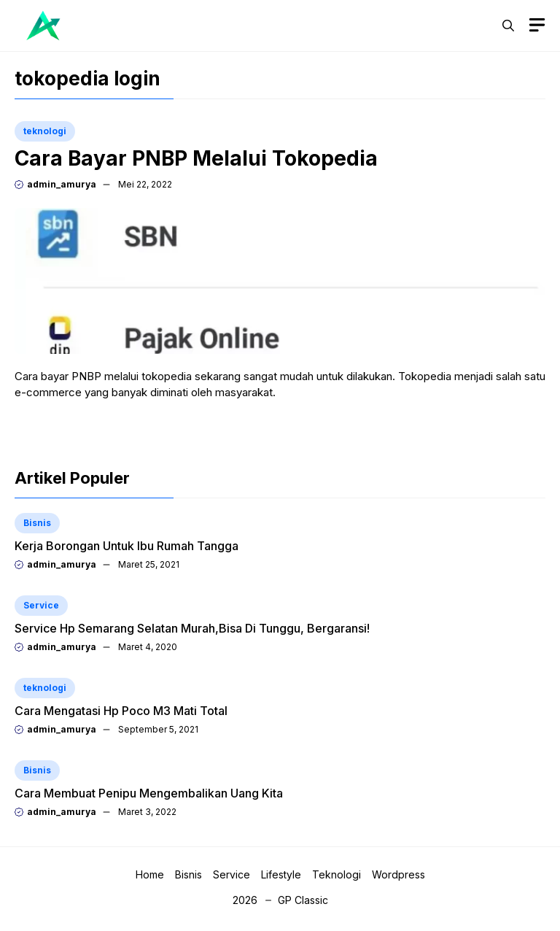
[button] (508, 26)
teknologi (45, 131)
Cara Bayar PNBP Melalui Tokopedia (196, 158)
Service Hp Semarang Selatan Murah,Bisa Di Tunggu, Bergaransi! (192, 628)
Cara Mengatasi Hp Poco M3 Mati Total (121, 711)
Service (41, 605)
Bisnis (37, 523)
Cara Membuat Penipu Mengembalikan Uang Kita (149, 793)
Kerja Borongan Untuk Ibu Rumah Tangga (127, 546)
